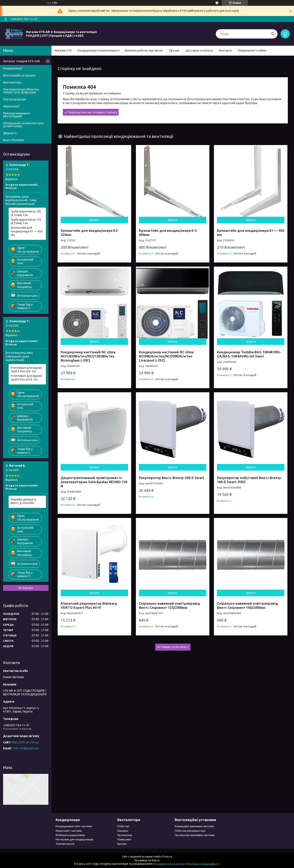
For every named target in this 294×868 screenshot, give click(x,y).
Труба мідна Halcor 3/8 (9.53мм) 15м (26, 213)
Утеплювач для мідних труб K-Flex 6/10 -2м (26, 378)
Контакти (225, 50)
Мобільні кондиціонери (70, 835)
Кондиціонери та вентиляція (97, 50)
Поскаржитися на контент (170, 864)
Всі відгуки (26, 588)
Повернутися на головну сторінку (92, 112)
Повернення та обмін (252, 50)
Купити (94, 220)
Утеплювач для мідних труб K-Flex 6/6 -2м (26, 370)
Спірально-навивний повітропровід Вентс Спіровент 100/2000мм (247, 606)
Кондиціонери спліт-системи (74, 826)
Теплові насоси (65, 844)
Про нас (174, 50)
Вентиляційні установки (19, 75)
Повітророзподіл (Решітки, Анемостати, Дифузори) (21, 91)
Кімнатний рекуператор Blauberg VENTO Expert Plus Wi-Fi (89, 606)
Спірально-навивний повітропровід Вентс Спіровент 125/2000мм (169, 606)
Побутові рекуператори (190, 831)
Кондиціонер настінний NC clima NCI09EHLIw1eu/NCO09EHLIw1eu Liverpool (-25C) (166, 356)
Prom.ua (167, 857)
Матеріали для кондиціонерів (74, 839)
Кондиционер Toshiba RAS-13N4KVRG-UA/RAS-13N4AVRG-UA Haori (249, 354)
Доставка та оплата (199, 50)
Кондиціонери (13, 68)
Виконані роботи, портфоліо (144, 50)
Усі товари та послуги (171, 647)
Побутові (123, 826)
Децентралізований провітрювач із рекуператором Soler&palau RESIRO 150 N (94, 482)
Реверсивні (124, 839)
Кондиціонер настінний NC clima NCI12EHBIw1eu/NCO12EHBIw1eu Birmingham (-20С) (88, 356)
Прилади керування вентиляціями (16, 115)
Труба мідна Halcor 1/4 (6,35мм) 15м (26, 221)
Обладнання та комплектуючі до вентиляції (23, 125)
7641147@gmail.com (26, 748)
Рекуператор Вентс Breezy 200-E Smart (172, 478)
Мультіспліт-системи (69, 831)
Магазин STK (63, 50)
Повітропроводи (14, 99)
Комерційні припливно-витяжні (194, 826)
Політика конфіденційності (204, 864)
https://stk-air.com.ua (25, 742)
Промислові (125, 835)
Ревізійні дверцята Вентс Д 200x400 (23, 501)
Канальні (123, 831)
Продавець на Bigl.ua (147, 860)
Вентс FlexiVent (13, 140)
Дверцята (10, 133)
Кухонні (122, 844)
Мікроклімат (12, 106)
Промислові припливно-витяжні (195, 835)
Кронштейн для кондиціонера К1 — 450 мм (27, 231)
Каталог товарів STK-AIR (21, 61)
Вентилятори (12, 82)
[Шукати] (273, 34)
